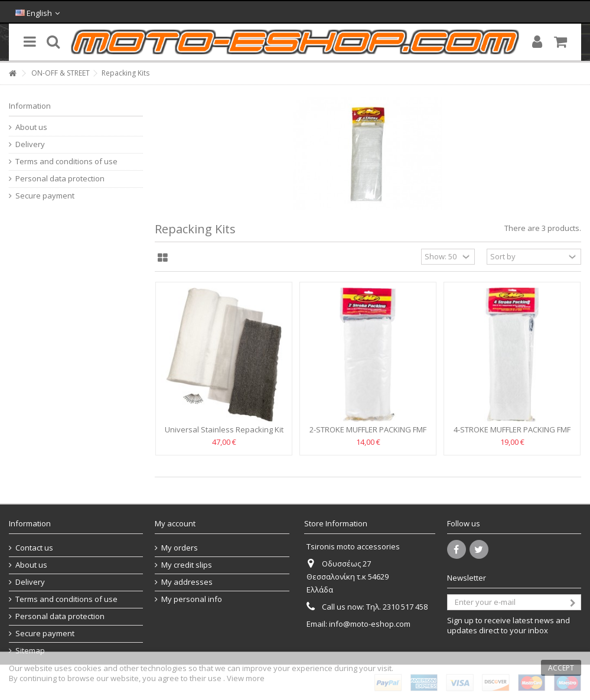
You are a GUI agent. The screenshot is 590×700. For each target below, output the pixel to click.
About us (31, 127)
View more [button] (246, 678)
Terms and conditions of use (66, 162)
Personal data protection (60, 179)
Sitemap (30, 651)
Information (30, 106)
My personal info (192, 599)
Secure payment (45, 196)
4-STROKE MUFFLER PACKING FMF (512, 429)
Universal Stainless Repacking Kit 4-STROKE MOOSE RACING (224, 434)
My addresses (187, 582)
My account (175, 523)
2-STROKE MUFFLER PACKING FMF (368, 429)
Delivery (30, 144)
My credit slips (187, 565)
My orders (180, 548)
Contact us (34, 548)
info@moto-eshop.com (370, 624)
